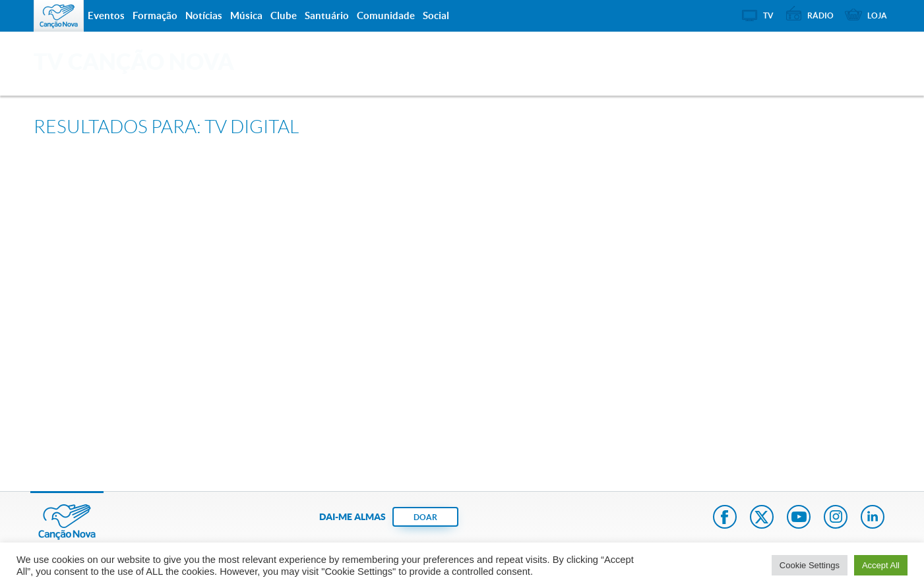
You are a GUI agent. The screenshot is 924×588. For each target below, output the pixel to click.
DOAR (425, 517)
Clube (284, 15)
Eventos (106, 15)
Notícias (204, 15)
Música (246, 15)
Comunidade (386, 15)
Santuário (327, 15)
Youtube (799, 518)
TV (768, 15)
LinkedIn (873, 518)
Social (436, 15)
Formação (155, 15)
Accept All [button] (881, 565)
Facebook (725, 518)
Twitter (762, 518)
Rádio (820, 15)
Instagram (836, 518)
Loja (877, 15)
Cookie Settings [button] (810, 565)
